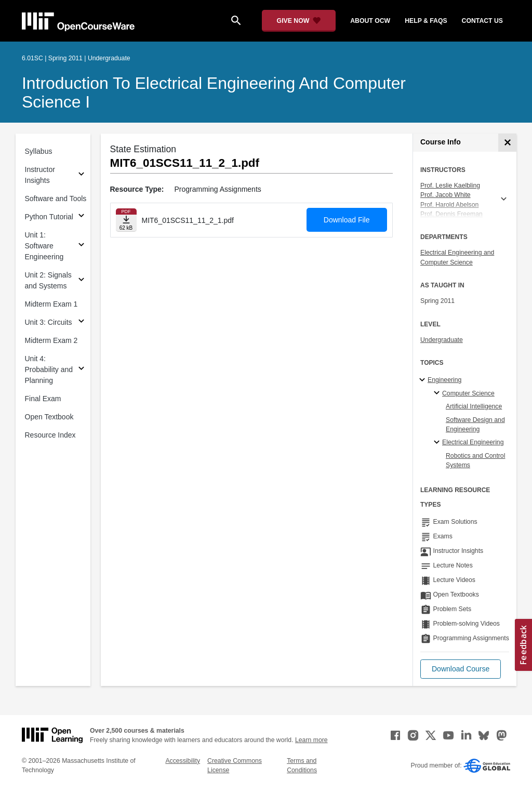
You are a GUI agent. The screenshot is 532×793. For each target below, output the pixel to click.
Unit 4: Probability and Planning (49, 369)
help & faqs (426, 21)
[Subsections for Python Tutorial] (81, 217)
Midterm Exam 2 (51, 340)
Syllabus (39, 151)
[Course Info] (507, 143)
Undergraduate (442, 340)
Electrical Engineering (473, 442)
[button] (461, 669)
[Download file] (126, 220)
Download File (347, 220)
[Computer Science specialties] (438, 393)
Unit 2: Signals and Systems (48, 280)
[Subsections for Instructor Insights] (81, 175)
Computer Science (468, 393)
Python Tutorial (49, 217)
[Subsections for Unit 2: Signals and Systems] (81, 281)
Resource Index (50, 435)
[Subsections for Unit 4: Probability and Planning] (81, 370)
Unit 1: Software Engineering (44, 246)
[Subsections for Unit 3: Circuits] (81, 322)
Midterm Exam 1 (51, 304)
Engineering (444, 380)
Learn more (311, 740)
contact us (482, 21)
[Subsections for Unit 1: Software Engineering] (81, 246)
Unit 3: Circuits (49, 322)
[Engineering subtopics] (424, 380)
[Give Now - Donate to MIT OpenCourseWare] (299, 21)
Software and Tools (56, 199)
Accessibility (183, 761)
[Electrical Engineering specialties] (438, 443)
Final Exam (43, 399)
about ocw (370, 21)
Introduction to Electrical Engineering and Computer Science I (214, 92)
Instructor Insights (40, 175)
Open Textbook (49, 417)
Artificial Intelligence (474, 406)
